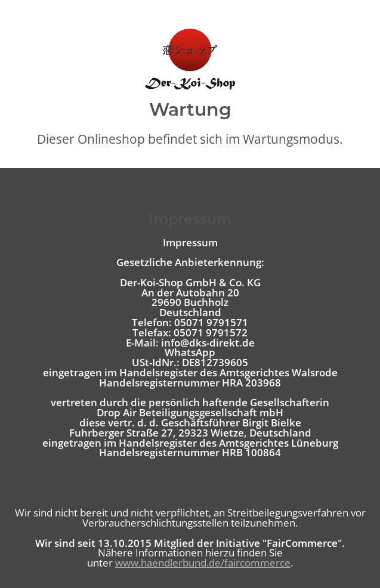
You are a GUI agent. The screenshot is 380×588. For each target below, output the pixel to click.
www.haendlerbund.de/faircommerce (203, 563)
